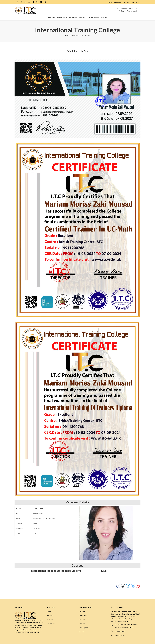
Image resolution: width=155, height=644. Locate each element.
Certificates (75, 36)
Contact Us (51, 624)
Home (67, 36)
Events (81, 632)
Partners (50, 620)
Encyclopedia (84, 628)
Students (82, 620)
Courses (82, 612)
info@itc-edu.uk (120, 635)
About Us (50, 616)
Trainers (82, 624)
